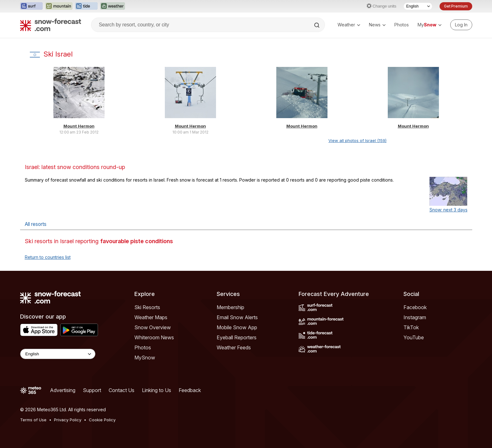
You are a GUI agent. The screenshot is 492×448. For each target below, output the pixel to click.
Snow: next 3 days (449, 210)
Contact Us (122, 390)
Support (92, 390)
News (377, 25)
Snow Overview (153, 327)
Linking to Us (157, 390)
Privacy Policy (68, 420)
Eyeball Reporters (237, 337)
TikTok (411, 327)
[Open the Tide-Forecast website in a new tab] (86, 6)
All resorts (36, 224)
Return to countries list (48, 257)
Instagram (415, 317)
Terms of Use (33, 420)
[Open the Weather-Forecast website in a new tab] (113, 6)
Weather (349, 25)
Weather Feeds (234, 347)
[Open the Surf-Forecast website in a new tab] (31, 6)
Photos (402, 25)
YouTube (414, 337)
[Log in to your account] (461, 25)
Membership (230, 307)
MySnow (145, 358)
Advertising (63, 390)
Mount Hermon (79, 126)
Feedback (190, 390)
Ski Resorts (147, 307)
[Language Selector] (418, 6)
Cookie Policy (102, 420)
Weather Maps (151, 317)
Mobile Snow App (237, 327)
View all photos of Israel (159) (357, 140)
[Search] (317, 25)
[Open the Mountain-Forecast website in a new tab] (59, 6)
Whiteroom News (154, 337)
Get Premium (456, 6)
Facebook (415, 307)
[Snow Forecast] (51, 25)
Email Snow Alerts (237, 317)
